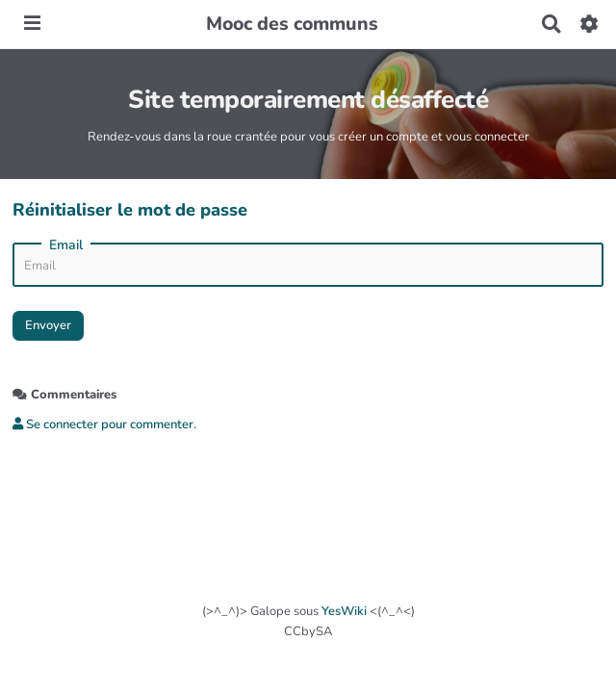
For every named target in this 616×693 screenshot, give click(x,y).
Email (66, 245)
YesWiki (344, 611)
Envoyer (48, 325)
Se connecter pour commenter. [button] (104, 424)
